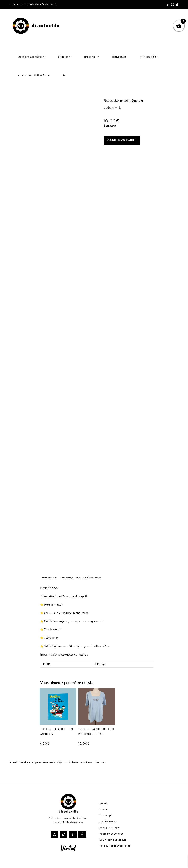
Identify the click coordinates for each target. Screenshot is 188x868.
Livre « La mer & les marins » (56, 731)
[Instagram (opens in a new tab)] (173, 5)
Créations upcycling (31, 57)
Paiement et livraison (112, 834)
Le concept (106, 816)
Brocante (92, 57)
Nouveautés (119, 57)
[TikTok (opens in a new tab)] (177, 5)
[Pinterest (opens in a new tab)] (168, 5)
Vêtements (49, 762)
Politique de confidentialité (115, 846)
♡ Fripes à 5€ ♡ (149, 57)
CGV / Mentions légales (113, 840)
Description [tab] (49, 578)
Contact (104, 809)
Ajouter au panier (122, 140)
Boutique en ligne (110, 828)
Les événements (109, 822)
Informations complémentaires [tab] (81, 578)
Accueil (13, 762)
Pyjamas (62, 762)
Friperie (65, 57)
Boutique (25, 762)
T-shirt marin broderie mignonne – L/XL (97, 731)
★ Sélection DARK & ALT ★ (34, 75)
